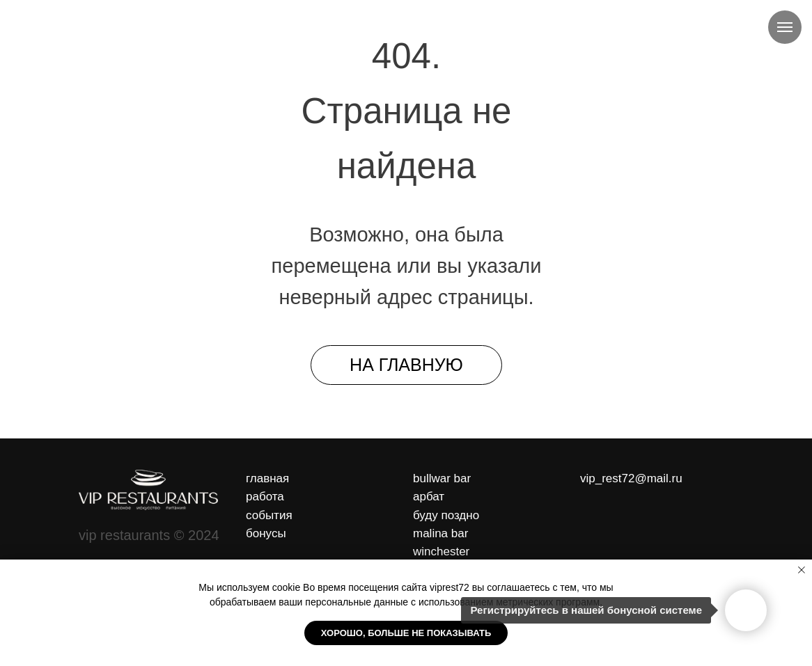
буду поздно (446, 515)
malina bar (440, 533)
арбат (429, 497)
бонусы (266, 533)
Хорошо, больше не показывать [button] (406, 633)
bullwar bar (442, 478)
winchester (441, 552)
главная (267, 478)
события (269, 515)
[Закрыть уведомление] (802, 570)
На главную (406, 365)
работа (265, 497)
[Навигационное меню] (785, 27)
